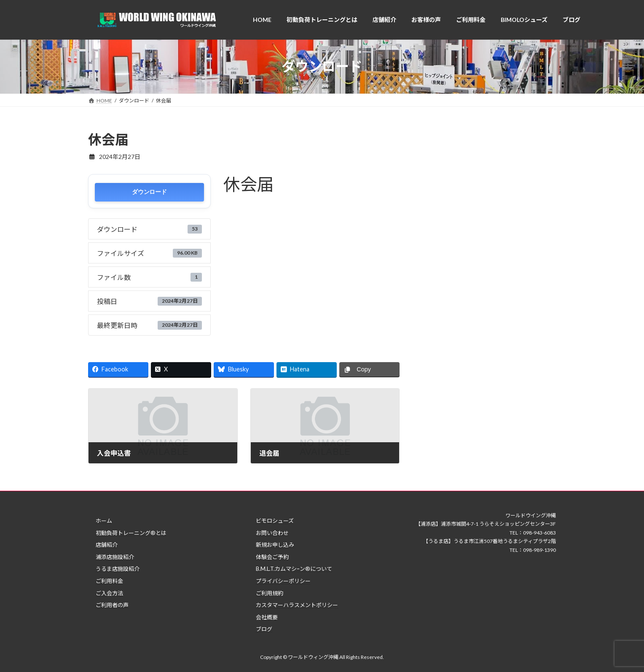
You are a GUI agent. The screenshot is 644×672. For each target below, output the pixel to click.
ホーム (104, 521)
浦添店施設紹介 (115, 557)
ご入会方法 (109, 593)
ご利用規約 (270, 593)
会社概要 (267, 617)
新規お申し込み (275, 545)
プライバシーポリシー (283, 581)
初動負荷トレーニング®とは (131, 533)
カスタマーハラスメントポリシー (297, 605)
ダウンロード (149, 192)
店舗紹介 (107, 545)
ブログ (264, 629)
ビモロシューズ (275, 521)
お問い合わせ (272, 533)
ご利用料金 (109, 581)
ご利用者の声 (112, 605)
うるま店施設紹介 (118, 569)
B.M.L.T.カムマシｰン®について (294, 569)
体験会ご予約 (272, 557)
